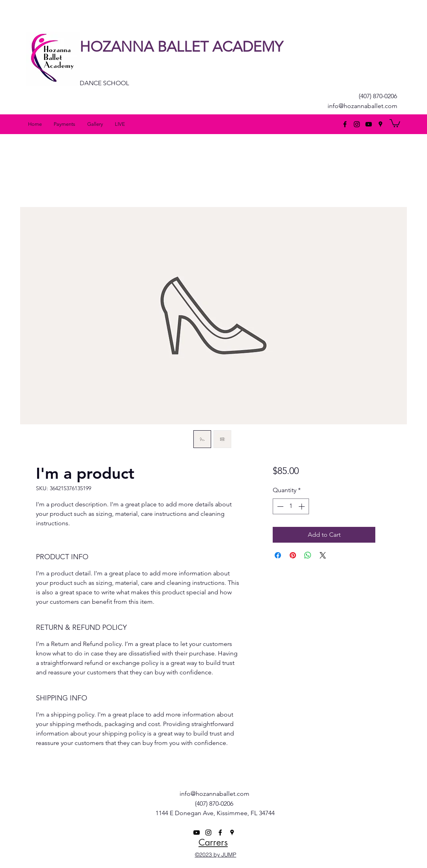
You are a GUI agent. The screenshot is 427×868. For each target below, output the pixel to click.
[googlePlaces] (380, 124)
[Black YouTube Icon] (369, 124)
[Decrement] (279, 506)
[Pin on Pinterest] (293, 555)
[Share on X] (323, 555)
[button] (395, 123)
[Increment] (302, 506)
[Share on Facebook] (278, 555)
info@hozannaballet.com (362, 106)
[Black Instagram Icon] (357, 124)
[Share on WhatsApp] (308, 555)
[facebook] (345, 124)
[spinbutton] (291, 506)
